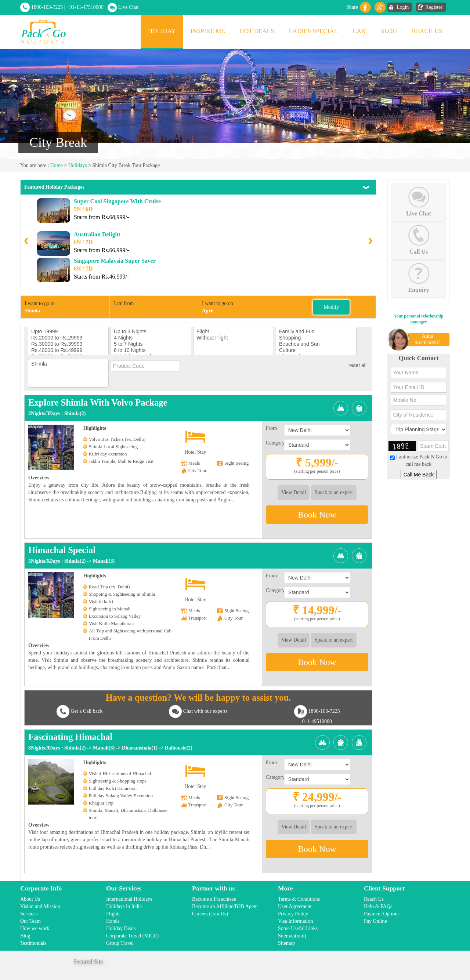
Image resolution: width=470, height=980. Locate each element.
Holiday (162, 31)
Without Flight (234, 338)
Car (359, 31)
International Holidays (129, 899)
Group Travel (120, 943)
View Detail (294, 492)
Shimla (68, 364)
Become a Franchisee (214, 899)
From (271, 428)
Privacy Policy (293, 914)
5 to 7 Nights (151, 344)
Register (434, 7)
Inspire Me (208, 31)
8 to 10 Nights (151, 350)
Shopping (316, 338)
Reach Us (427, 31)
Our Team (30, 921)
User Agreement (295, 906)
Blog (388, 31)
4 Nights (151, 338)
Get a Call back (86, 711)
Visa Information (295, 921)
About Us (30, 899)
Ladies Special (313, 31)
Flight (234, 332)
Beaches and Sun (316, 344)
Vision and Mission (40, 906)
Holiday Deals (121, 928)
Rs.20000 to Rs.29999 (68, 338)
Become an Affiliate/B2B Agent (225, 906)
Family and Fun (316, 332)
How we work (35, 928)
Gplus (380, 7)
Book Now (317, 515)
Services (29, 914)
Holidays (78, 165)
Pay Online (375, 921)
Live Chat (129, 7)
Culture (316, 350)
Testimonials (33, 943)
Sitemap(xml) (292, 936)
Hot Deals (257, 31)
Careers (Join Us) (210, 914)
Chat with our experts (205, 711)
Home (57, 165)
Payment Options (382, 914)
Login (403, 7)
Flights (113, 914)
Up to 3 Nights (151, 332)
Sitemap (286, 943)
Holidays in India (124, 906)
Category (275, 443)
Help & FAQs (378, 906)
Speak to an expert (334, 492)
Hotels (113, 921)
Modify (331, 307)
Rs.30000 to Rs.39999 (68, 344)
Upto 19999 (68, 332)
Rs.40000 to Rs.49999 (68, 350)
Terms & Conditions (299, 899)
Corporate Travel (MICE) (132, 936)
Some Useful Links (298, 928)
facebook (365, 7)
